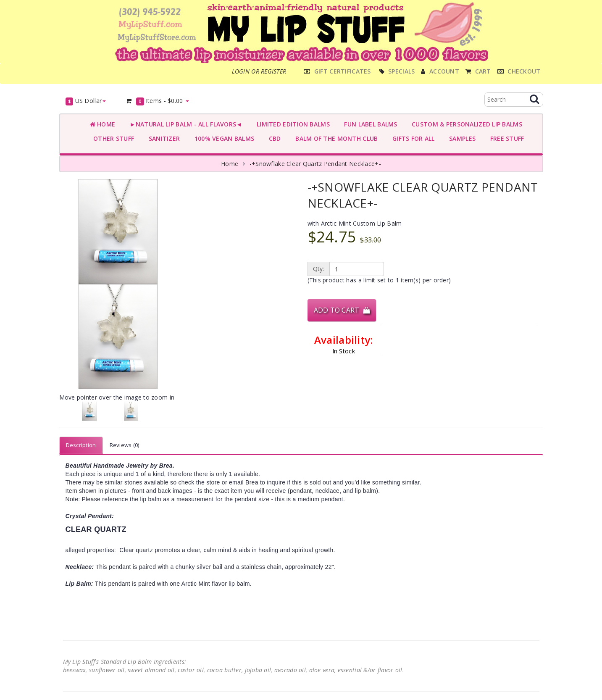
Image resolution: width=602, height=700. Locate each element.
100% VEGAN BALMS (222, 138)
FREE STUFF (505, 138)
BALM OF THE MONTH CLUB (335, 138)
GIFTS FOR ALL (411, 138)
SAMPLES (461, 138)
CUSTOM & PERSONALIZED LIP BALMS (465, 124)
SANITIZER (162, 138)
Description (81, 445)
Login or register (259, 71)
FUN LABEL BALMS (369, 124)
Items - (157, 101)
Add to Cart (342, 310)
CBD (273, 138)
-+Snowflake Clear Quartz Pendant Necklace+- (315, 164)
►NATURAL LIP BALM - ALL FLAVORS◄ (184, 124)
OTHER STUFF (112, 138)
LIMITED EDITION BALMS (291, 124)
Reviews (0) (125, 445)
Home (103, 124)
